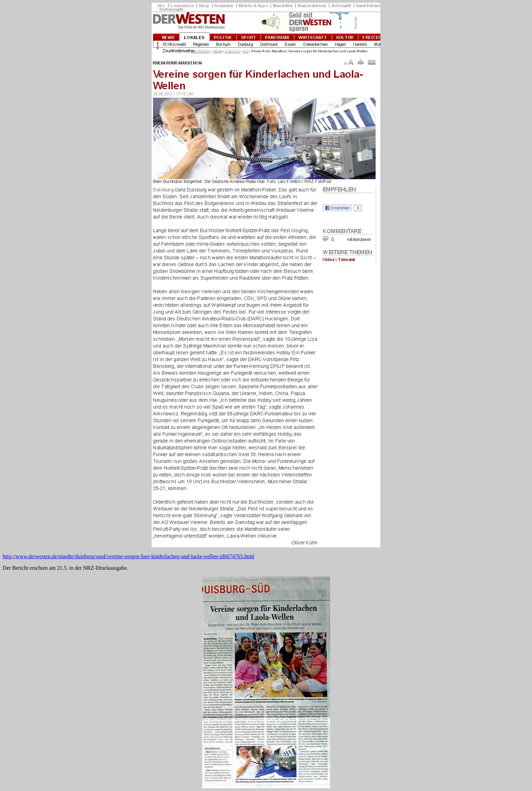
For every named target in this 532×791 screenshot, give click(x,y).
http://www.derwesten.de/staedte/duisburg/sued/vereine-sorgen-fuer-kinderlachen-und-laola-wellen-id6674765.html (128, 556)
